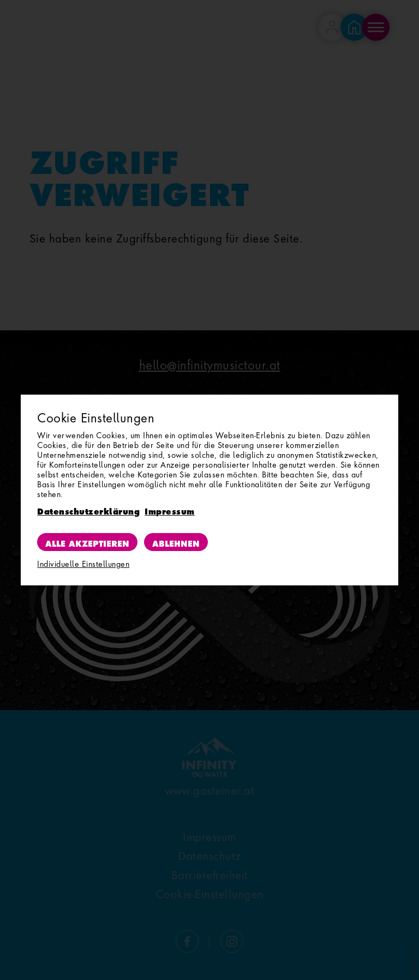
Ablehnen (176, 542)
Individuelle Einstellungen (83, 564)
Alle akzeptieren (87, 542)
